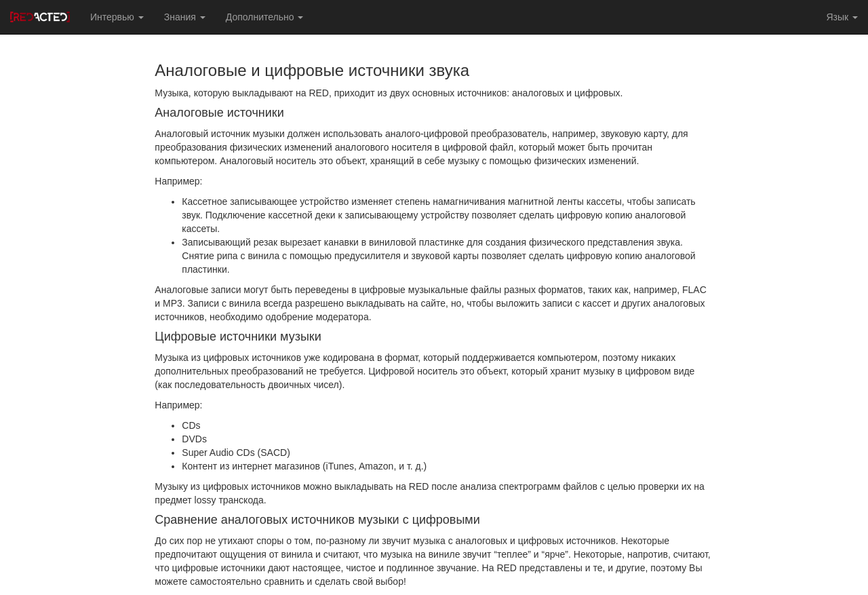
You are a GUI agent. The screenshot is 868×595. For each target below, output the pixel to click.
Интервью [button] (117, 17)
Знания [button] (185, 17)
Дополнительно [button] (265, 17)
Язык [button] (842, 17)
